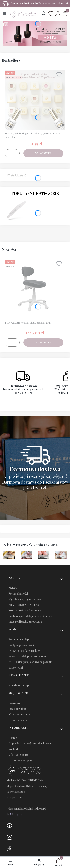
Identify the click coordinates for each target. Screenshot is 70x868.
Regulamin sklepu (19, 639)
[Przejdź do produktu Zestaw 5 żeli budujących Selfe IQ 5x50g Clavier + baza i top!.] (35, 100)
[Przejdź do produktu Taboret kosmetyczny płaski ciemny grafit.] (35, 289)
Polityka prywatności (21, 645)
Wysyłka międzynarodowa (25, 599)
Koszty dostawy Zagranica (25, 610)
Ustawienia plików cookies (25, 651)
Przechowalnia (17, 709)
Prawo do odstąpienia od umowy (28, 656)
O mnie (13, 738)
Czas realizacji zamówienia (25, 622)
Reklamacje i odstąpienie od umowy (30, 616)
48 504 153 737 (16, 814)
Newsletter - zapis (20, 685)
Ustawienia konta (19, 720)
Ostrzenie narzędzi (20, 760)
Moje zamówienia (19, 714)
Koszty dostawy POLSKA (24, 605)
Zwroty (13, 588)
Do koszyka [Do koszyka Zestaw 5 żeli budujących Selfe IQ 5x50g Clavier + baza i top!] (43, 153)
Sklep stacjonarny (19, 755)
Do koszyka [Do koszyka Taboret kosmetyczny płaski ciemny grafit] (43, 342)
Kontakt (13, 749)
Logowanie (15, 703)
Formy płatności (18, 594)
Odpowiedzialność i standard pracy (30, 743)
